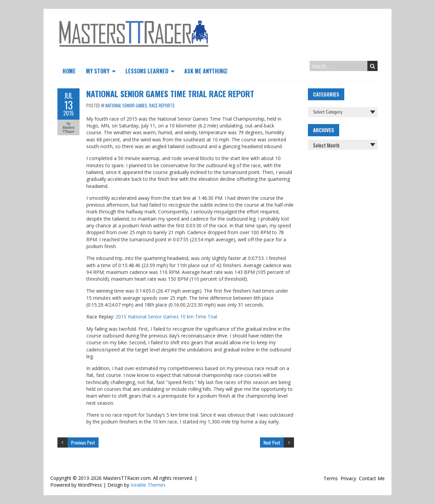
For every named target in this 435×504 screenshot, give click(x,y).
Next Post (272, 442)
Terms (331, 478)
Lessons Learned (147, 71)
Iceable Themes (148, 485)
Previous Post (83, 442)
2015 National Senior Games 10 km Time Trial (166, 317)
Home (69, 71)
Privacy (348, 478)
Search (373, 66)
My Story (98, 71)
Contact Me (372, 478)
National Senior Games (126, 105)
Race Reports (162, 105)
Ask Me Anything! (206, 71)
